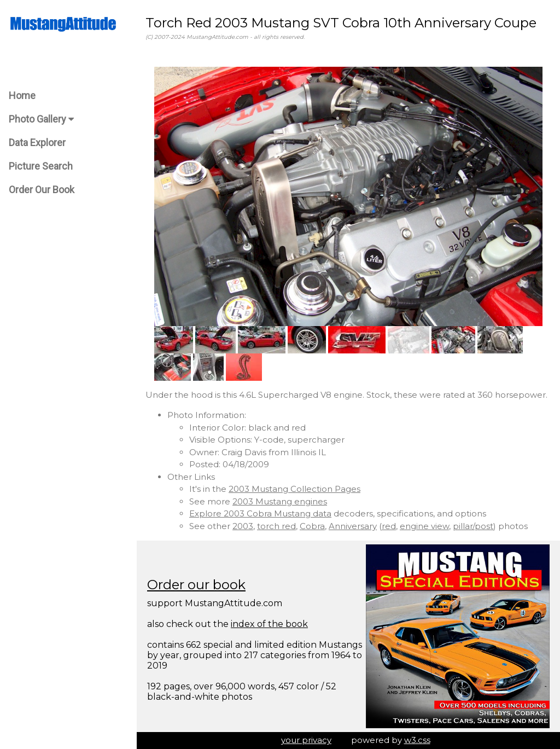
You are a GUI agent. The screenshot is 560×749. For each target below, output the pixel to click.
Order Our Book (42, 190)
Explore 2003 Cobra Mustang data (260, 513)
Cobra (312, 526)
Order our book (196, 585)
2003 (243, 526)
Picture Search (41, 166)
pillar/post (473, 526)
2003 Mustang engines (280, 501)
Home (22, 95)
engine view (424, 526)
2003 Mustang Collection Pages (294, 489)
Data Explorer (37, 143)
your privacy (306, 740)
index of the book (269, 624)
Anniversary (353, 526)
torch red (276, 526)
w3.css (417, 740)
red (389, 526)
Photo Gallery (41, 119)
